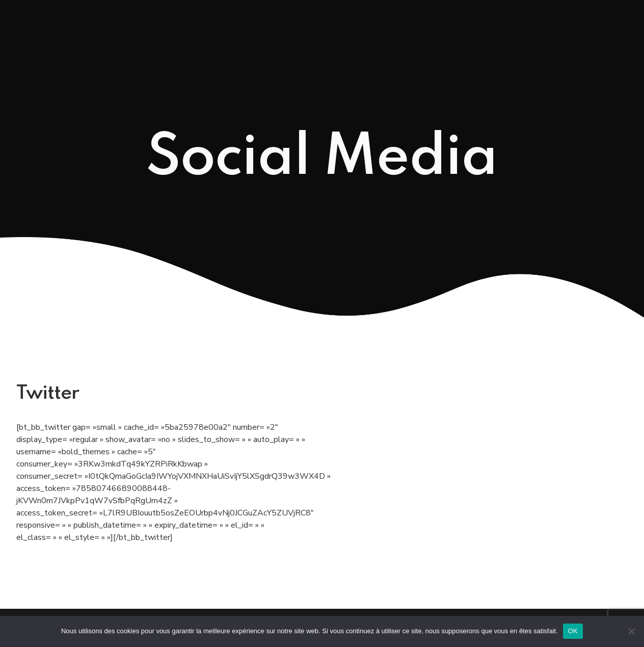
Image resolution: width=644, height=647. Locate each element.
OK (573, 631)
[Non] (631, 631)
